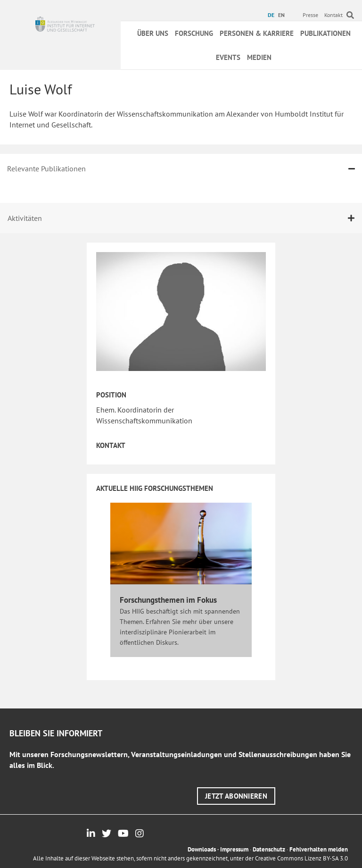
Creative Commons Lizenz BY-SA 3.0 (301, 858)
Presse (310, 15)
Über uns (153, 33)
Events (228, 57)
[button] (236, 796)
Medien (259, 57)
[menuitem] (272, 15)
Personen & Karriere (257, 33)
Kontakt (333, 15)
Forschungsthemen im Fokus (168, 600)
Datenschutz (269, 849)
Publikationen (325, 33)
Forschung (194, 33)
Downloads (202, 849)
